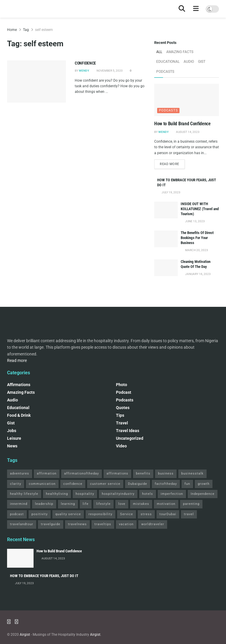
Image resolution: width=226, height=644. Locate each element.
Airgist (25, 623)
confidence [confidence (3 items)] (73, 473)
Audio (161, 60)
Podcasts (190, 60)
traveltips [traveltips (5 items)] (103, 513)
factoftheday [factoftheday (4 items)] (166, 473)
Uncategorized (130, 427)
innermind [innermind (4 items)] (19, 493)
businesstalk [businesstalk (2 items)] (192, 462)
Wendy (84, 71)
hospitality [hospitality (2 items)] (85, 483)
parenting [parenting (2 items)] (191, 493)
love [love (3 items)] (122, 493)
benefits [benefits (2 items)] (143, 462)
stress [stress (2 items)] (146, 503)
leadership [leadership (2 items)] (44, 493)
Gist (173, 60)
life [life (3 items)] (86, 493)
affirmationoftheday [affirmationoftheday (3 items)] (82, 462)
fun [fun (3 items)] (187, 473)
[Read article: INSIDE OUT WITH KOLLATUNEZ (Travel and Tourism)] (166, 199)
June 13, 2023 (195, 210)
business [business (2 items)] (166, 462)
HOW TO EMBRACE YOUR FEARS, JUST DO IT (44, 565)
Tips (120, 404)
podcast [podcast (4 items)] (17, 503)
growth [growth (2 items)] (204, 473)
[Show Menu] (196, 9)
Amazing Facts (179, 51)
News (12, 435)
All (159, 51)
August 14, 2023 (187, 120)
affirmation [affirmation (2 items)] (47, 462)
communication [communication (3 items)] (42, 473)
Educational (206, 51)
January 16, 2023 (198, 263)
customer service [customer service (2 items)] (105, 473)
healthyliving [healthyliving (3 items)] (57, 483)
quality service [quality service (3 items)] (68, 503)
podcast (124, 381)
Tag (26, 30)
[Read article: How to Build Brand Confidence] (187, 88)
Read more (172, 152)
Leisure (14, 427)
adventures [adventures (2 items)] (20, 462)
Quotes (123, 396)
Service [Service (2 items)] (127, 503)
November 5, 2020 (109, 71)
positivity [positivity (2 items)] (40, 503)
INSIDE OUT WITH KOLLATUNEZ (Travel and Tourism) (200, 198)
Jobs (12, 419)
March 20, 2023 (196, 239)
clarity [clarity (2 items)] (16, 473)
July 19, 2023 (171, 181)
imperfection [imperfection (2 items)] (172, 483)
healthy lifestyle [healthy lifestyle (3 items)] (24, 483)
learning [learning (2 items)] (68, 493)
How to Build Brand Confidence (182, 112)
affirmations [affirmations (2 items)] (117, 462)
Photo (122, 373)
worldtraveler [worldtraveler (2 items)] (153, 513)
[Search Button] (182, 9)
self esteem (44, 30)
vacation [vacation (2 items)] (126, 513)
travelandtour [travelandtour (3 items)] (22, 513)
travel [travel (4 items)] (189, 503)
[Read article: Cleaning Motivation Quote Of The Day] (166, 257)
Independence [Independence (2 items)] (203, 483)
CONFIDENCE (85, 63)
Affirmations (19, 373)
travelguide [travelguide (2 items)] (51, 513)
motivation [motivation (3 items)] (166, 493)
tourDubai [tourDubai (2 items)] (168, 503)
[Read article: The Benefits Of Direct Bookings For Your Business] (166, 228)
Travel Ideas (128, 419)
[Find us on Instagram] (16, 611)
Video (121, 435)
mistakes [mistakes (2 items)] (141, 493)
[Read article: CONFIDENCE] (36, 81)
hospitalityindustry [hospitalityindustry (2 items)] (118, 483)
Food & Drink (19, 404)
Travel (122, 412)
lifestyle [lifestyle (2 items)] (103, 493)
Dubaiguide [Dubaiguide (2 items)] (138, 473)
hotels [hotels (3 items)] (148, 483)
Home (12, 30)
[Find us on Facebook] (9, 611)
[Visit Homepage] (7, 9)
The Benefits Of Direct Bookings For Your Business (197, 227)
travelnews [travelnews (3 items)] (77, 513)
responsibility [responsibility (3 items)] (100, 503)
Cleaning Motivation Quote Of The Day (196, 253)
